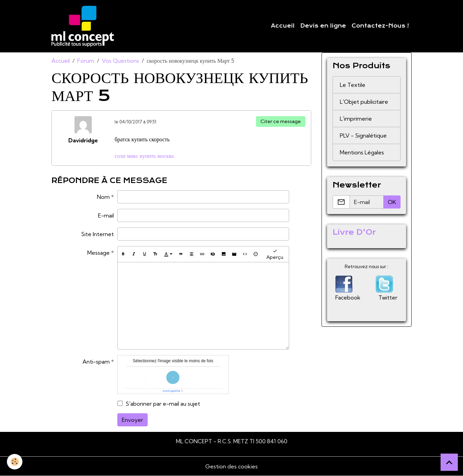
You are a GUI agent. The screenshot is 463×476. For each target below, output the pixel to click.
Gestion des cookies (231, 466)
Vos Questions (120, 61)
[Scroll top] (449, 462)
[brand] (84, 26)
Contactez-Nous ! (380, 26)
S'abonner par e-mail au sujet (163, 404)
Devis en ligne (323, 26)
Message (98, 253)
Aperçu (275, 254)
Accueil (283, 26)
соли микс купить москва (144, 156)
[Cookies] (15, 462)
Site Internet (97, 234)
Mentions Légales (362, 152)
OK (392, 202)
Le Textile (353, 85)
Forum (86, 61)
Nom (103, 197)
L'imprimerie (356, 119)
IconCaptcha (172, 391)
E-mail (106, 215)
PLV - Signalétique (363, 135)
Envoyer (132, 420)
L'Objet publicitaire (364, 102)
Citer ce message (281, 121)
